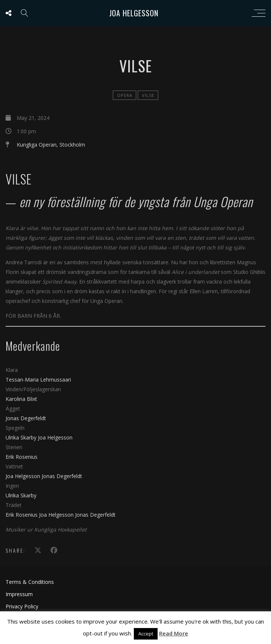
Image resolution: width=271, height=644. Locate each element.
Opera (125, 95)
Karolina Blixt (21, 399)
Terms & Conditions (30, 582)
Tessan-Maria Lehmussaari (38, 380)
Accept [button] (146, 634)
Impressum (19, 594)
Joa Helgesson (134, 13)
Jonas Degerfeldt (26, 418)
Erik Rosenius (22, 457)
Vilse (148, 95)
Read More (174, 633)
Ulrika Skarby (22, 437)
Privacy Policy (22, 606)
